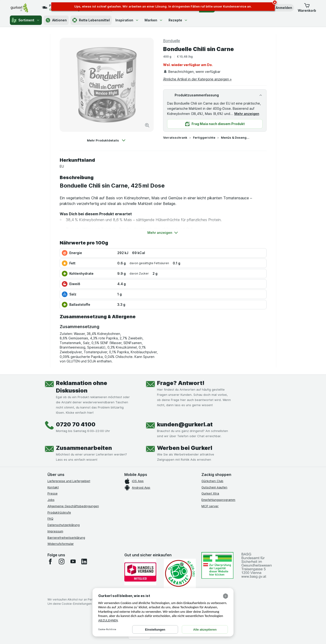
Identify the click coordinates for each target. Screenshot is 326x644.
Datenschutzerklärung (64, 525)
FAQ (50, 518)
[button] (281, 8)
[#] (217, 565)
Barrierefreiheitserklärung (66, 538)
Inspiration (127, 20)
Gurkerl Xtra (210, 493)
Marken (154, 20)
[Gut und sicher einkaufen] (180, 573)
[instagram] (62, 562)
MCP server (210, 506)
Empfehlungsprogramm (218, 500)
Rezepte (178, 20)
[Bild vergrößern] (147, 125)
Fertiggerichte (204, 137)
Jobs (51, 500)
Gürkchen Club (212, 481)
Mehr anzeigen (247, 114)
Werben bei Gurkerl (185, 448)
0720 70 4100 (76, 424)
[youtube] (73, 562)
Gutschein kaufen (214, 487)
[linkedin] (84, 562)
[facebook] (50, 562)
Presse (53, 493)
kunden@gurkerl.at (185, 424)
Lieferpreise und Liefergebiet (69, 481)
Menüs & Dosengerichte (236, 137)
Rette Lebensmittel (91, 20)
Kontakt (53, 487)
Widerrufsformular (61, 544)
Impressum (55, 531)
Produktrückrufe (59, 512)
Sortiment (26, 20)
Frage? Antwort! (181, 383)
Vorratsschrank (175, 137)
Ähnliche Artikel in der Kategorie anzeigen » (197, 79)
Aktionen (56, 20)
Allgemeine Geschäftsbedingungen (73, 506)
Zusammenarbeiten (84, 448)
